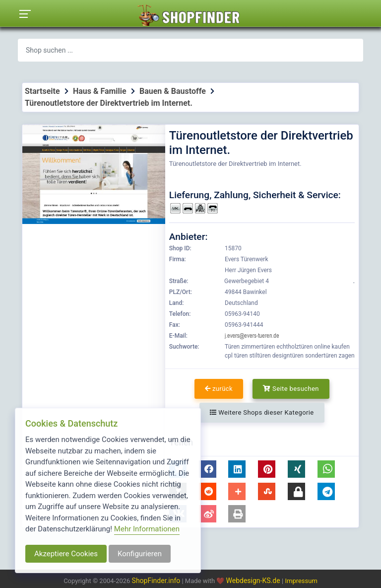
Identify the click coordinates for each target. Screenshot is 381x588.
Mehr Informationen (147, 529)
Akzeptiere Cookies (66, 554)
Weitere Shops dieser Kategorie (262, 412)
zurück (219, 389)
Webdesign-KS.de (254, 581)
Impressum (301, 581)
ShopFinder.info (156, 581)
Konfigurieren (140, 554)
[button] (208, 469)
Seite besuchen (291, 389)
